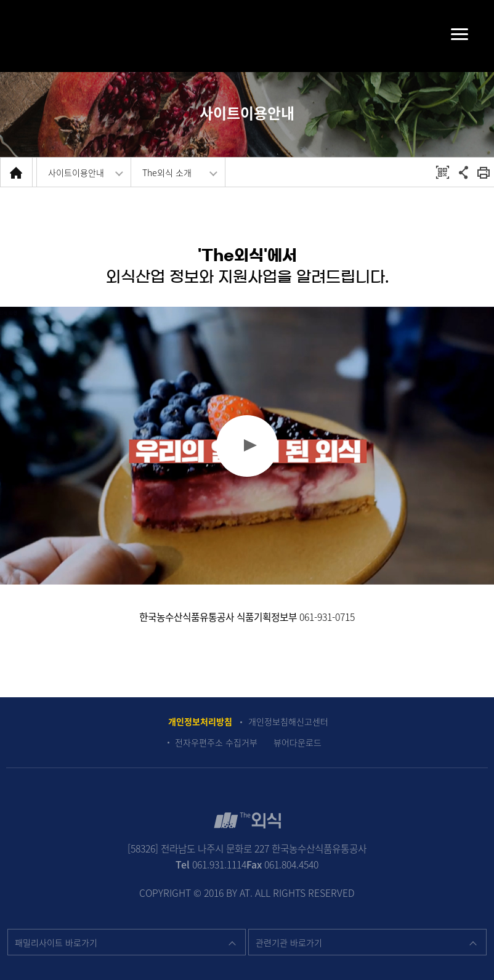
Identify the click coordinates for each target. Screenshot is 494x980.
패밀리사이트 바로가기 (56, 942)
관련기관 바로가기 (289, 942)
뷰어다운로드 (298, 743)
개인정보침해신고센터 (288, 722)
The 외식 (247, 34)
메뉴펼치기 (447, 34)
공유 (464, 172)
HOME (16, 172)
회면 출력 (484, 172)
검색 (33, 36)
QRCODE (443, 172)
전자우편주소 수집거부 (216, 743)
